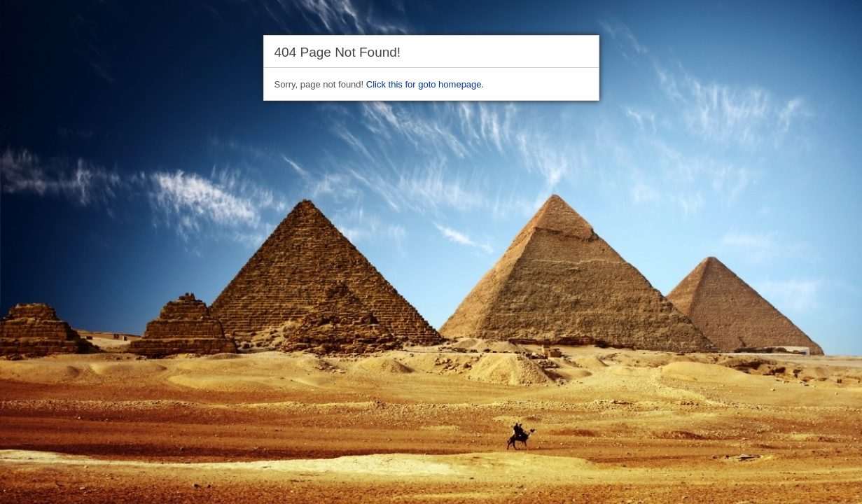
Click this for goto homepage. (425, 84)
